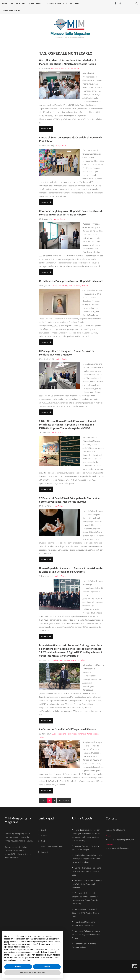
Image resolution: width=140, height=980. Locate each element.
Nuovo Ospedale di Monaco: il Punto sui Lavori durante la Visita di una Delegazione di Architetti (71, 570)
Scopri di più (46, 129)
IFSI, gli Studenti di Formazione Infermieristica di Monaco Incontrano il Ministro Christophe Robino (68, 62)
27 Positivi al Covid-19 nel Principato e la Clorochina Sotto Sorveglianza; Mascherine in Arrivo (69, 500)
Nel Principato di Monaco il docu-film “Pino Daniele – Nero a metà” (85, 913)
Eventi (44, 830)
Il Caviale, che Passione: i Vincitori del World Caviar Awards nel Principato (87, 884)
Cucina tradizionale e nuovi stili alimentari (69, 734)
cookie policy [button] (24, 947)
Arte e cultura (18, 3)
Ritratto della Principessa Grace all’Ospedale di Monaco (71, 281)
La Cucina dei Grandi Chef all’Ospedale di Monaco (68, 729)
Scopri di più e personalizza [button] (32, 973)
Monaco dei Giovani (59, 68)
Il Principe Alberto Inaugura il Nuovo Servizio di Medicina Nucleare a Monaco (67, 353)
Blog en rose (35, 3)
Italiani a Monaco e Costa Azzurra (62, 3)
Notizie (44, 841)
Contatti (44, 852)
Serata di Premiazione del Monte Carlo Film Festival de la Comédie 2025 (87, 871)
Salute (77, 68)
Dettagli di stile (82, 285)
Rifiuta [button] (18, 967)
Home (4, 3)
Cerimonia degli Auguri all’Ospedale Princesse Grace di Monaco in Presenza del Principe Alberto (71, 213)
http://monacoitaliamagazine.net (119, 848)
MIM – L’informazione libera (52, 847)
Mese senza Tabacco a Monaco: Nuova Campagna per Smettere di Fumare (86, 935)
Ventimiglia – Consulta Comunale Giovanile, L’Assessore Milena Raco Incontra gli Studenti (87, 859)
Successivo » (64, 800)
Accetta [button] (47, 967)
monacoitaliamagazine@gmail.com (120, 840)
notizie (70, 68)
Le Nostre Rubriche (11, 10)
